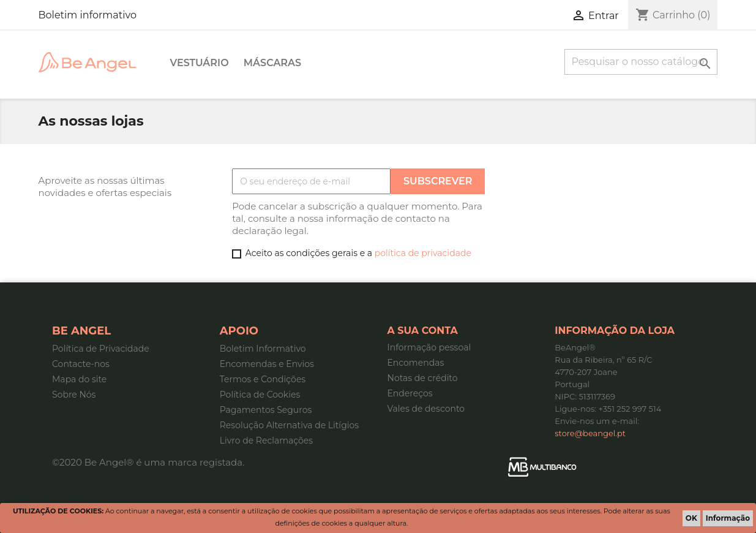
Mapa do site (79, 379)
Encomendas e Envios (267, 364)
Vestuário (200, 63)
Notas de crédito (423, 378)
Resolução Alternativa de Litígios (289, 425)
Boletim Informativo (263, 349)
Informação (728, 518)
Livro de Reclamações (266, 440)
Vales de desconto (426, 409)
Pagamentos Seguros (266, 410)
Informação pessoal (429, 347)
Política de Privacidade (101, 349)
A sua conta (423, 331)
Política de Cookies (260, 395)
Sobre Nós (74, 395)
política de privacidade (423, 253)
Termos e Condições (263, 379)
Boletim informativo (88, 15)
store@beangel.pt (590, 433)
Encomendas (416, 363)
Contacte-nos (81, 364)
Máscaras (272, 63)
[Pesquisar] (641, 62)
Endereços (410, 393)
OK (691, 518)
